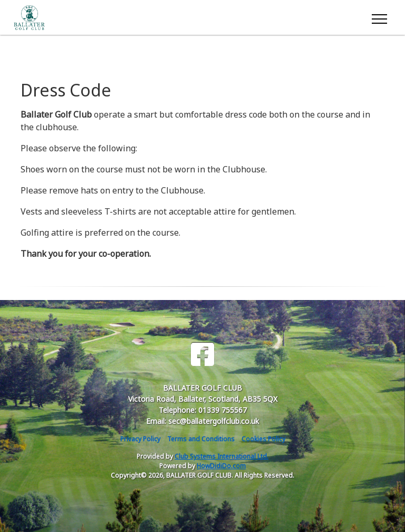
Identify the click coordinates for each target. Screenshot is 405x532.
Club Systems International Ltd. (221, 456)
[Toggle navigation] (379, 17)
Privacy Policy (140, 439)
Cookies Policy (263, 439)
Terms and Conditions (201, 439)
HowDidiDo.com (221, 466)
